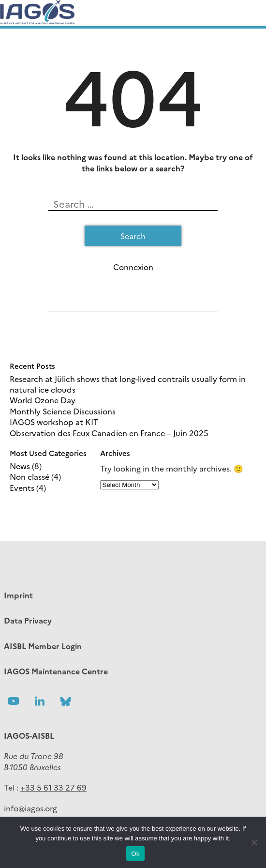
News (20, 466)
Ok (135, 854)
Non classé (30, 476)
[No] (254, 842)
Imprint (18, 595)
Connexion (133, 267)
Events (22, 487)
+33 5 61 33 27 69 (53, 787)
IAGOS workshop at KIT (54, 422)
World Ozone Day (43, 400)
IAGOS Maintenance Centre (56, 671)
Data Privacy (28, 620)
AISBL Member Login (43, 646)
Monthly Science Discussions (63, 411)
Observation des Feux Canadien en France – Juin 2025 (109, 433)
